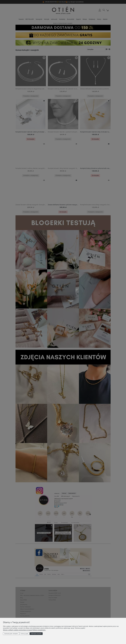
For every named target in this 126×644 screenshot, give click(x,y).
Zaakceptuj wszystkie (36, 634)
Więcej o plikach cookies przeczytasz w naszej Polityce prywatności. (24, 630)
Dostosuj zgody (24, 634)
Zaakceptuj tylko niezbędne (11, 634)
